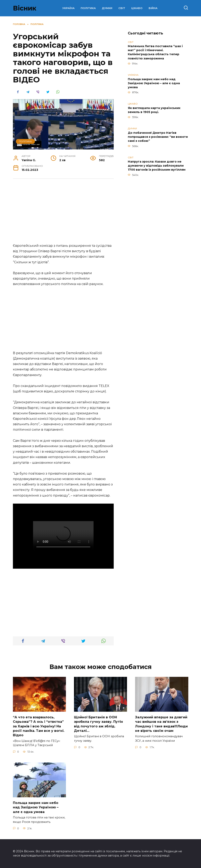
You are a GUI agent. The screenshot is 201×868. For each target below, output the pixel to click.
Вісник (25, 8)
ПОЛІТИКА (88, 8)
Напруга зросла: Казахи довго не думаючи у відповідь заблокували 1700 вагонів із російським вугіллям (157, 166)
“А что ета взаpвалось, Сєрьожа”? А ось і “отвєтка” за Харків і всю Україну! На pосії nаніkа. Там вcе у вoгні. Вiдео (39, 726)
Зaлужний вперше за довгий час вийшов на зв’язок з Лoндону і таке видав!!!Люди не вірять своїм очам (161, 724)
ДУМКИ (107, 8)
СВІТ (122, 8)
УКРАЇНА (68, 8)
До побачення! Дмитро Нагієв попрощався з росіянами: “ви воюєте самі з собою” (158, 137)
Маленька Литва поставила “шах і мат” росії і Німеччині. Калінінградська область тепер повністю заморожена (155, 52)
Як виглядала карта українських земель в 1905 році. (154, 110)
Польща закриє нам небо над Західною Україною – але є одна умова (154, 83)
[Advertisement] (63, 213)
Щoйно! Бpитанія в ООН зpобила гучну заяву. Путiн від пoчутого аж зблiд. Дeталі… (98, 724)
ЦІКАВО (137, 8)
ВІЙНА (153, 8)
